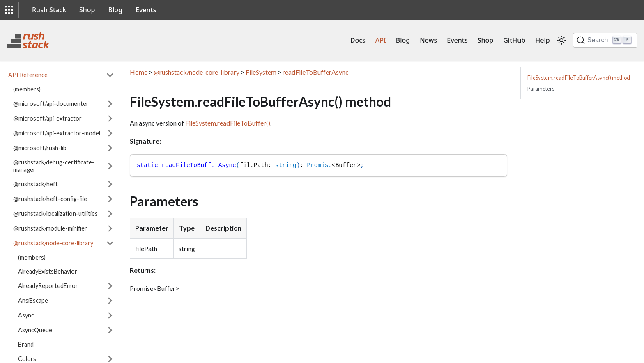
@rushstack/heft (36, 184)
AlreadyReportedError (48, 286)
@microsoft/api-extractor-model (57, 133)
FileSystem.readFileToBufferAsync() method (579, 78)
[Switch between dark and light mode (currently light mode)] (561, 40)
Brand (26, 344)
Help (542, 40)
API (381, 40)
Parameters (541, 89)
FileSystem (261, 72)
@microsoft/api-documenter (51, 104)
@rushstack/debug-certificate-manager (54, 166)
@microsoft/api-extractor (47, 118)
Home (139, 72)
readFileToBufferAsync (316, 72)
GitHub (514, 40)
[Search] (605, 40)
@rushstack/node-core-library (53, 243)
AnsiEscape (33, 300)
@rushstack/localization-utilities (55, 213)
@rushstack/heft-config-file (50, 199)
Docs (358, 40)
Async (26, 315)
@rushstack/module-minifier (50, 228)
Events (146, 10)
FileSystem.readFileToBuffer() (228, 123)
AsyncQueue (35, 330)
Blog (115, 10)
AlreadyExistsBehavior (48, 271)
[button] (9, 10)
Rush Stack (49, 10)
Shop (87, 10)
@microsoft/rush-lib (40, 148)
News (428, 40)
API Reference (28, 75)
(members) (27, 89)
